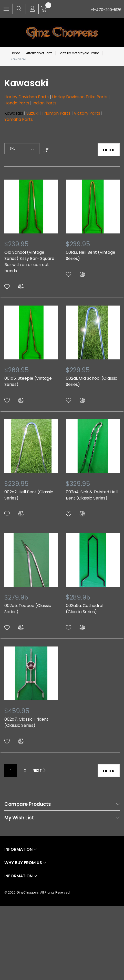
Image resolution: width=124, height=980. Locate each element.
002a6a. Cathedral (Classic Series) (85, 609)
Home (15, 53)
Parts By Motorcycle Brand (79, 53)
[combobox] (22, 149)
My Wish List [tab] (19, 818)
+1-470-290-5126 (106, 10)
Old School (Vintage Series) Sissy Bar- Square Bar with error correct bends (29, 262)
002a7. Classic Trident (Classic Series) (26, 722)
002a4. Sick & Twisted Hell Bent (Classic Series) (92, 495)
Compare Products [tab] (28, 804)
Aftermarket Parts (39, 53)
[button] (7, 287)
